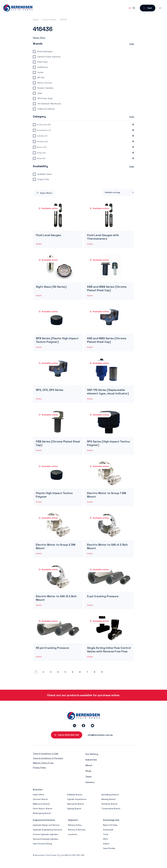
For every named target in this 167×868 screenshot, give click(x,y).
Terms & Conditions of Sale (46, 754)
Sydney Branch (74, 809)
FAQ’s (106, 839)
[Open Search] (132, 8)
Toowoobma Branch (111, 809)
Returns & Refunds (77, 830)
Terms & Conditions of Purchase (48, 758)
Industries (91, 760)
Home (35, 20)
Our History (92, 754)
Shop (88, 771)
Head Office (38, 795)
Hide (132, 44)
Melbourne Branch (41, 804)
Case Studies (109, 848)
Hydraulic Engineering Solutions (48, 830)
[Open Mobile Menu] (160, 8)
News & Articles (110, 825)
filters (44, 193)
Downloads (108, 830)
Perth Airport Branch (43, 809)
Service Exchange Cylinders (46, 839)
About (89, 765)
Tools (106, 834)
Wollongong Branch (42, 813)
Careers (90, 782)
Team (88, 777)
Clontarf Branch (40, 799)
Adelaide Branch (75, 795)
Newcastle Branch (76, 804)
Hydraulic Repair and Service (46, 825)
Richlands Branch (109, 804)
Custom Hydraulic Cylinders (46, 834)
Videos (106, 844)
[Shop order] (118, 192)
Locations (73, 834)
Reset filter (39, 38)
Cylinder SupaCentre (77, 799)
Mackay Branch (109, 799)
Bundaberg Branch (110, 795)
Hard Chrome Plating (42, 844)
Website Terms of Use (43, 763)
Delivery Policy (75, 825)
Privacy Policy (39, 767)
